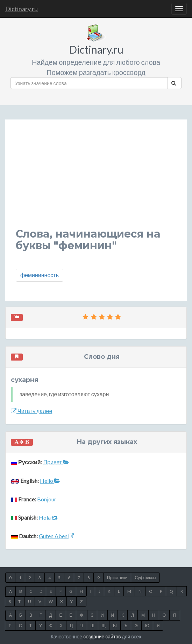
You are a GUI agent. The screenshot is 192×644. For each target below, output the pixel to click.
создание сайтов (102, 636)
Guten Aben (56, 536)
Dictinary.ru (22, 9)
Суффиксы (145, 578)
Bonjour (47, 499)
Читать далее (31, 411)
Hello (50, 481)
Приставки (117, 578)
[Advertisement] (96, 179)
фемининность (40, 275)
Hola (48, 517)
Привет (56, 462)
